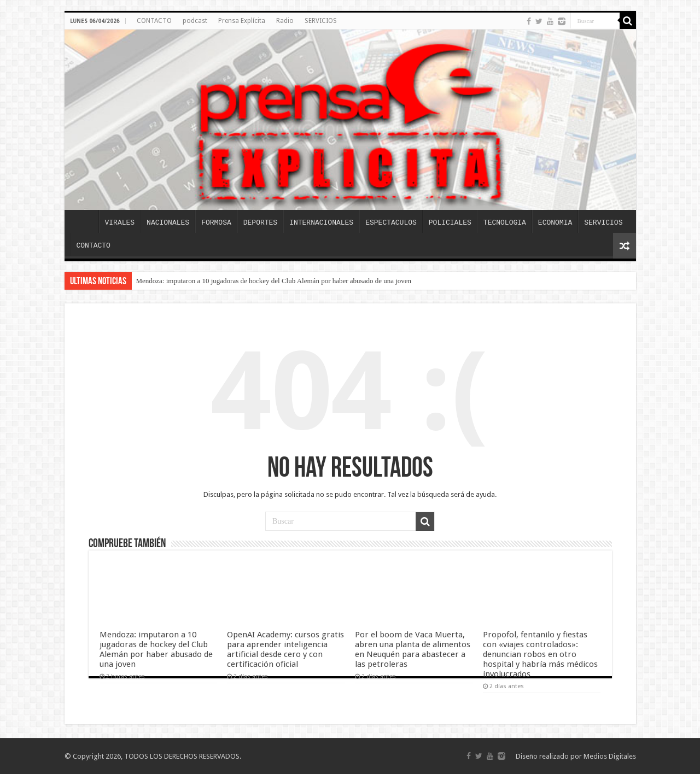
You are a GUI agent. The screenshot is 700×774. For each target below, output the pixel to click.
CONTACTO (154, 21)
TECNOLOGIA (505, 222)
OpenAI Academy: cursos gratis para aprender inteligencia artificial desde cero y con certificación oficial (285, 649)
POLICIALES (450, 222)
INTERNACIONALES (321, 222)
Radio (285, 21)
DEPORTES (260, 222)
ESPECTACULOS (391, 222)
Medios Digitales (610, 756)
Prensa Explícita (242, 21)
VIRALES (120, 222)
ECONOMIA (555, 222)
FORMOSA (216, 222)
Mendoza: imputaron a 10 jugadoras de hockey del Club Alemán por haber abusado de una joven (274, 281)
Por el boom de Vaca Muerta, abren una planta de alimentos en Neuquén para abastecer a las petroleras (413, 649)
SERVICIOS (321, 21)
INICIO (84, 221)
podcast (195, 21)
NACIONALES (168, 222)
